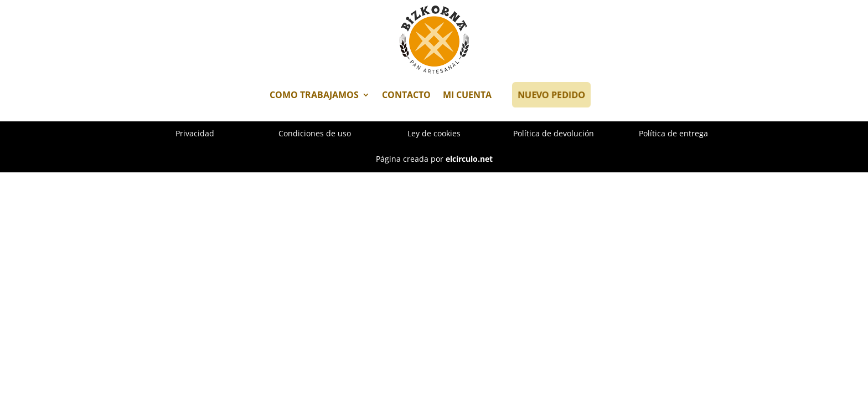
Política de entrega (673, 133)
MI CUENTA (467, 95)
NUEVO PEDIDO (551, 94)
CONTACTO (406, 95)
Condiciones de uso (315, 133)
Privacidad (195, 133)
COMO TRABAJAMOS (314, 95)
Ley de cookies (434, 133)
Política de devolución (554, 133)
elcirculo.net (469, 159)
